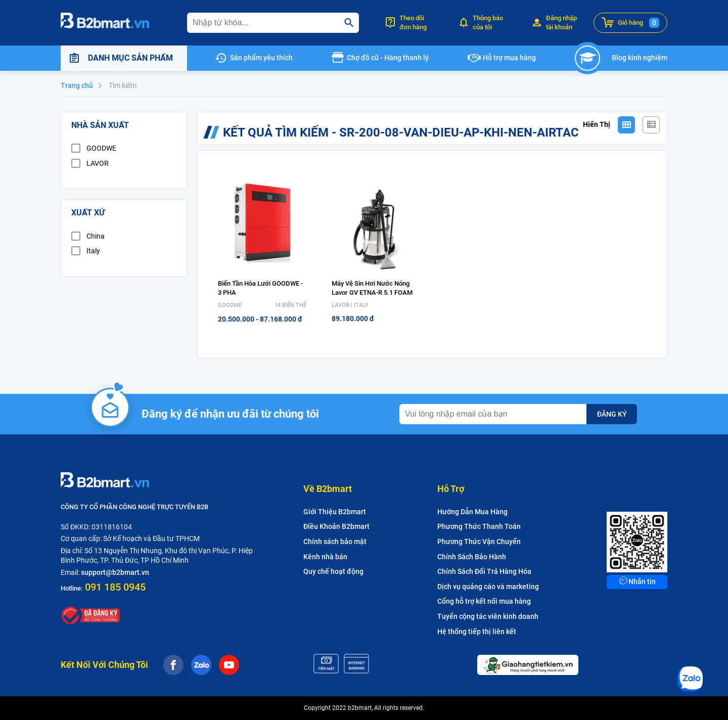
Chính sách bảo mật (335, 542)
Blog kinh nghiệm (640, 58)
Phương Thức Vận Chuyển (479, 542)
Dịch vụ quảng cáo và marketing (488, 587)
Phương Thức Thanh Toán (479, 526)
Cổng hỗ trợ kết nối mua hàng (484, 601)
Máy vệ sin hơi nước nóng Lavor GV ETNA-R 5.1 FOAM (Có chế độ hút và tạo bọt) (372, 292)
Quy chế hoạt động (333, 571)
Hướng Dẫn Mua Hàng (472, 512)
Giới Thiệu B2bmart (335, 512)
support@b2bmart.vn (115, 572)
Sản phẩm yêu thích (261, 58)
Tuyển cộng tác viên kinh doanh (488, 616)
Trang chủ (77, 85)
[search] (349, 23)
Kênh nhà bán (325, 557)
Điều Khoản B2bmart (336, 526)
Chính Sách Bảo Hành (472, 557)
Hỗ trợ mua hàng (509, 58)
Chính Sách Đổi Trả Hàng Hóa (484, 571)
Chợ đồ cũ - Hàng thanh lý (388, 58)
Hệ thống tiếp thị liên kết (477, 632)
